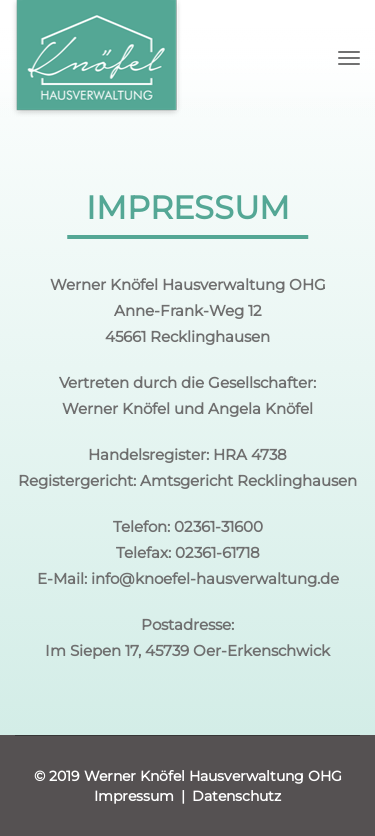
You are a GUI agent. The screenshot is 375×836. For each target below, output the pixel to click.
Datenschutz (236, 796)
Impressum (134, 796)
